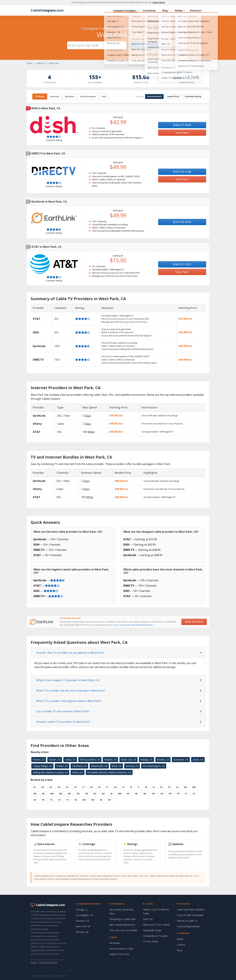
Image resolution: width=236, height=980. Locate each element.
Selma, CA (78, 772)
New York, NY (83, 926)
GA (115, 787)
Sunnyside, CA (181, 760)
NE (87, 794)
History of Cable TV (187, 921)
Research (196, 10)
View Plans (182, 133)
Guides (180, 10)
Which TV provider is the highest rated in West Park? (69, 701)
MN (52, 794)
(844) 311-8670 (182, 125)
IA (154, 787)
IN (146, 787)
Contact (181, 945)
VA (76, 800)
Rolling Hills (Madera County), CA (50, 772)
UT (59, 800)
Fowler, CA (62, 766)
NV (95, 794)
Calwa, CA (70, 760)
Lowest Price (173, 96)
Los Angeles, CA (84, 915)
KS (161, 787)
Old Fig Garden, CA (90, 760)
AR (59, 787)
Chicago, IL (82, 910)
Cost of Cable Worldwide (190, 915)
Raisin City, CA (128, 760)
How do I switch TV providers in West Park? (63, 722)
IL (139, 787)
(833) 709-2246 (182, 172)
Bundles (70, 96)
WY (110, 800)
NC (137, 794)
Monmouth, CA (99, 766)
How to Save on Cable (121, 949)
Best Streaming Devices (122, 925)
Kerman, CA (132, 766)
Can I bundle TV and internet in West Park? (63, 711)
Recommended (154, 96)
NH (103, 794)
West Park (54, 63)
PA (178, 794)
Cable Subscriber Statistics (191, 910)
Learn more (159, 2)
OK (162, 794)
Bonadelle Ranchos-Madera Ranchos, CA (109, 772)
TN (43, 800)
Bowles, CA (163, 760)
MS (61, 794)
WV (93, 800)
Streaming (150, 10)
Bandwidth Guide (152, 930)
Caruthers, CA (79, 766)
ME (185, 787)
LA (177, 787)
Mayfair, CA (110, 760)
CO (75, 787)
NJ (111, 794)
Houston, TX (82, 921)
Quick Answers (88, 96)
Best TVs (148, 919)
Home (30, 63)
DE (92, 787)
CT (84, 787)
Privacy (34, 962)
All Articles (115, 943)
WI (101, 800)
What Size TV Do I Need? (157, 925)
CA (67, 787)
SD (35, 800)
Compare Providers (125, 10)
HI (123, 787)
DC (100, 787)
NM (120, 794)
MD (194, 787)
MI (43, 794)
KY (169, 787)
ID (131, 787)
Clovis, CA (198, 760)
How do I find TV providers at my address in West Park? (70, 653)
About (180, 939)
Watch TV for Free (119, 954)
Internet (55, 96)
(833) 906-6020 (182, 222)
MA (35, 794)
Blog (166, 10)
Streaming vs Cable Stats (123, 919)
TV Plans (40, 96)
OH (153, 794)
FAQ (104, 96)
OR (170, 794)
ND (145, 794)
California (41, 63)
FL (107, 787)
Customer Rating (193, 96)
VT (68, 800)
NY (128, 794)
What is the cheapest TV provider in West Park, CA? (68, 680)
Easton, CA (55, 760)
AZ (51, 787)
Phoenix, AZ (82, 932)
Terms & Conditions (48, 962)
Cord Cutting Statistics (189, 926)
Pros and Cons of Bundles (123, 930)
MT (78, 794)
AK (43, 787)
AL (35, 787)
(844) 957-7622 (182, 264)
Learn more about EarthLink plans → (138, 625)
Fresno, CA (39, 760)
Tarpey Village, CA (42, 766)
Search (147, 45)
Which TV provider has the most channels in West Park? (71, 691)
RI (186, 794)
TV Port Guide (151, 942)
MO (69, 794)
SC (194, 794)
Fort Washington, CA (154, 766)
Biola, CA (117, 766)
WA (84, 800)
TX (51, 800)
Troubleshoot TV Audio (156, 936)
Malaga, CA (146, 760)
